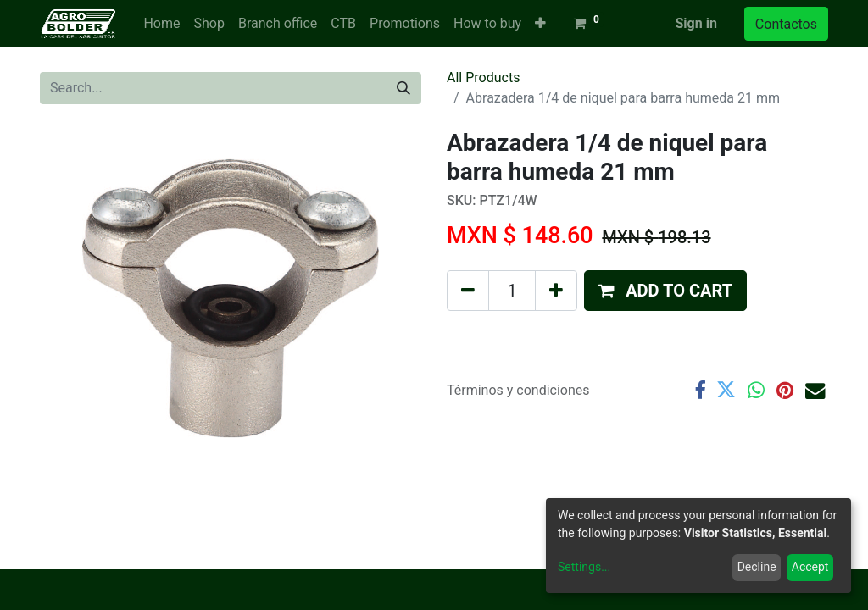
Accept (810, 567)
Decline (757, 567)
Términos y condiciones (518, 390)
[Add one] (556, 291)
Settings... (584, 567)
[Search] (403, 88)
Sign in (696, 23)
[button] (540, 24)
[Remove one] (468, 291)
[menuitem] (161, 24)
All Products (483, 78)
